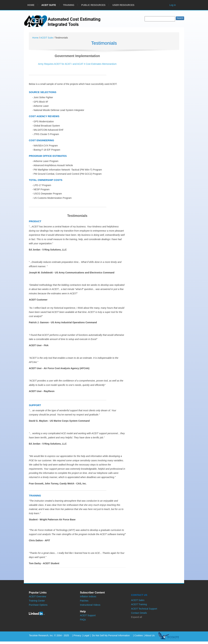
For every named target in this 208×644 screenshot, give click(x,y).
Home (36, 38)
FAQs (83, 620)
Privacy (77, 635)
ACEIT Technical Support (144, 609)
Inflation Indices (88, 596)
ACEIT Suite (47, 38)
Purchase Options (38, 605)
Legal (86, 635)
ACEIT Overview (37, 596)
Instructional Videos (90, 605)
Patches (84, 601)
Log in (173, 5)
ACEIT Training (139, 604)
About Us (150, 635)
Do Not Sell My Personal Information (111, 635)
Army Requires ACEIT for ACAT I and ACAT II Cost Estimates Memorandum (77, 64)
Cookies (139, 635)
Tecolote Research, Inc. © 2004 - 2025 (49, 635)
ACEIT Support (88, 615)
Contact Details (139, 613)
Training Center (37, 601)
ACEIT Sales (138, 600)
